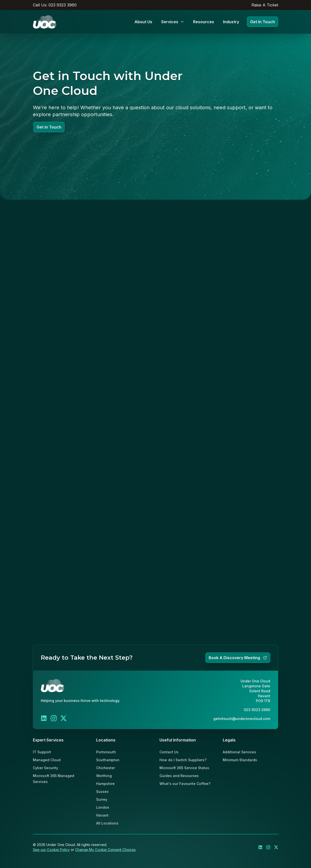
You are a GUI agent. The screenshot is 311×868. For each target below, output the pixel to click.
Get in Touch (49, 127)
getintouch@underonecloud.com (242, 719)
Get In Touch (263, 22)
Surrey (102, 799)
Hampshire (105, 784)
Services (173, 22)
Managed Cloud (47, 760)
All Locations (107, 823)
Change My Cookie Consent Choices (105, 850)
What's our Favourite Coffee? (185, 784)
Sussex (102, 792)
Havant (102, 815)
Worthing (104, 776)
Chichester (106, 768)
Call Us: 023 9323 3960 (55, 5)
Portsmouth (106, 752)
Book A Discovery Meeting (238, 658)
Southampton (108, 760)
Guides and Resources (179, 776)
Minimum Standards (240, 760)
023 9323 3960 (257, 710)
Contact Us (169, 752)
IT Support (42, 752)
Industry (231, 22)
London (103, 807)
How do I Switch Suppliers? (183, 760)
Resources (204, 22)
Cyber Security (45, 768)
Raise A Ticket (265, 5)
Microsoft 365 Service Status (184, 768)
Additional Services (239, 752)
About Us (143, 22)
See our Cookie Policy (51, 850)
